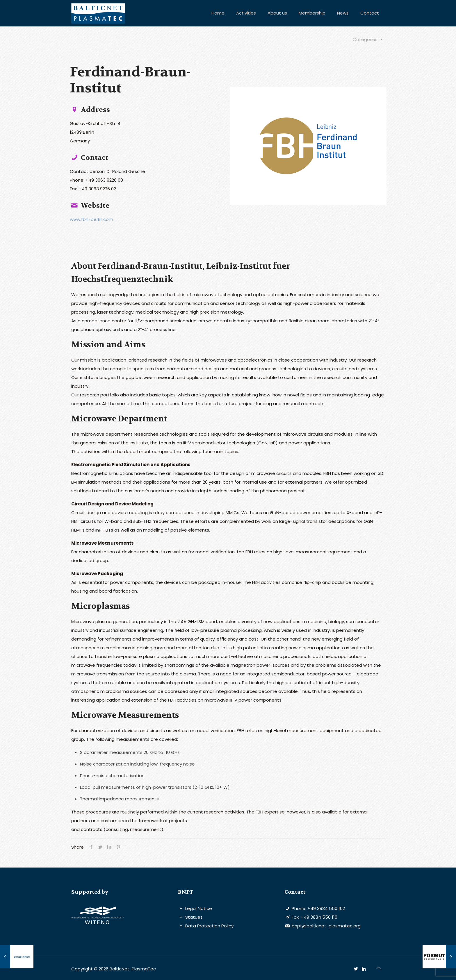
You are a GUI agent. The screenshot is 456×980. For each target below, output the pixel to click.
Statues (193, 917)
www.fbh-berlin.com (91, 219)
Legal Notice (198, 908)
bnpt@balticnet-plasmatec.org (326, 926)
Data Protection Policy (209, 926)
